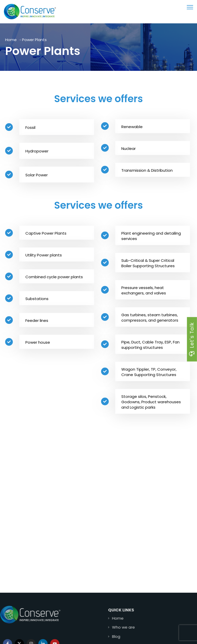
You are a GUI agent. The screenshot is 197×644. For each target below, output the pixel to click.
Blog (137, 636)
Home (11, 40)
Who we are (144, 627)
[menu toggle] (190, 7)
